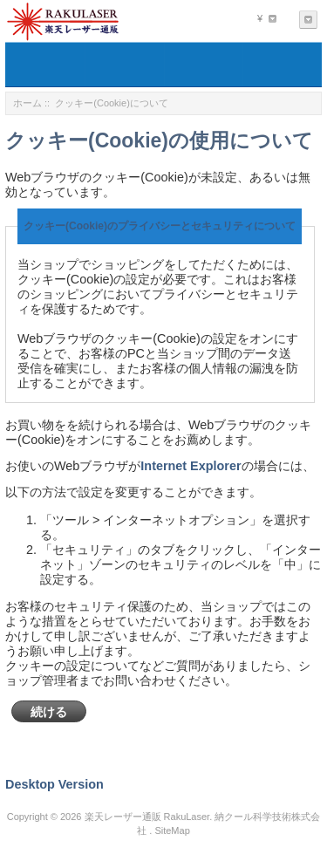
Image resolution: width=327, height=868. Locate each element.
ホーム (27, 103)
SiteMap (172, 830)
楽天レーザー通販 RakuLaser (147, 817)
